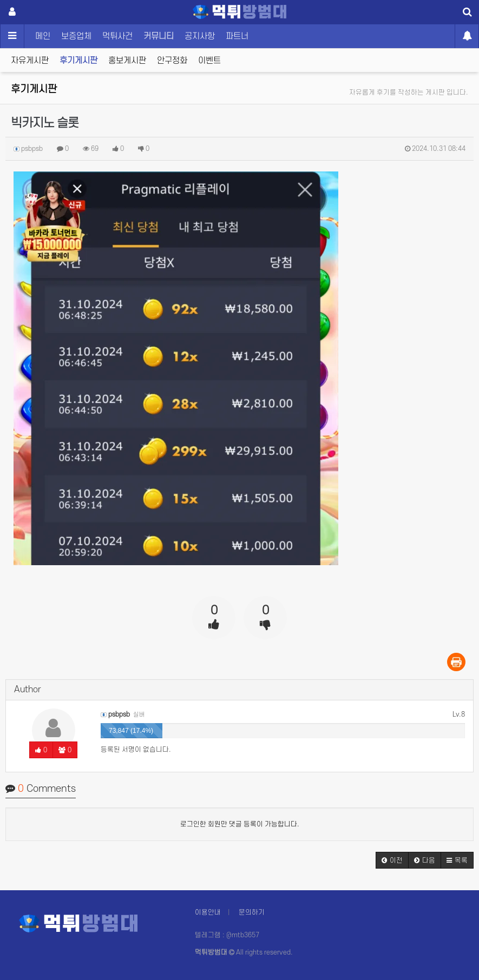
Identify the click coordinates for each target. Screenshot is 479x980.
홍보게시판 (127, 61)
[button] (392, 860)
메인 (43, 36)
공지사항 (200, 36)
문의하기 (252, 912)
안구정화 (172, 61)
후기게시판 (78, 61)
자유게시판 (30, 61)
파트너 (237, 36)
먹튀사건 (117, 36)
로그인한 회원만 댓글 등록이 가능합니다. (240, 824)
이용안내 (208, 912)
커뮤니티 (159, 36)
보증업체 (76, 36)
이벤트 (209, 61)
